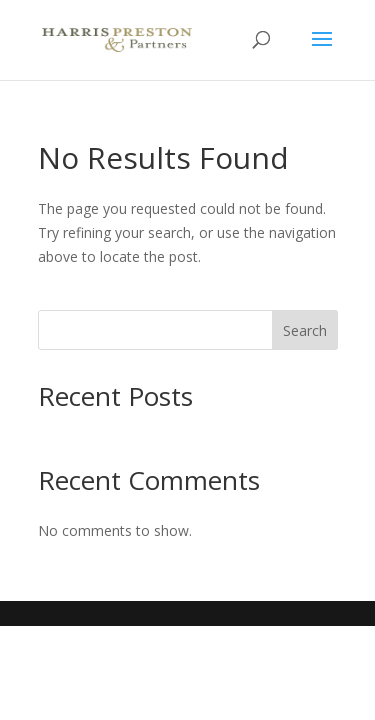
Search (305, 330)
